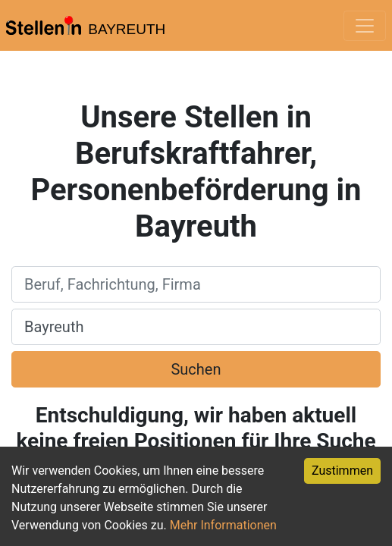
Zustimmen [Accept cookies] (342, 471)
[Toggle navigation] (365, 26)
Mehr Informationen (223, 525)
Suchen (196, 369)
